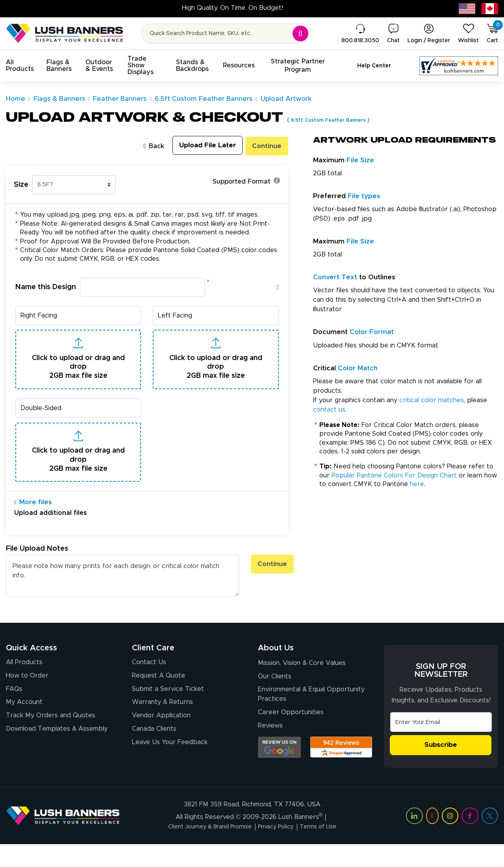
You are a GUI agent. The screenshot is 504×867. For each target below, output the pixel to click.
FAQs (14, 713)
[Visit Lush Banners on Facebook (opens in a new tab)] (470, 839)
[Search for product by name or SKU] (226, 33)
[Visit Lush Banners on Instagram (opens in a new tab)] (450, 839)
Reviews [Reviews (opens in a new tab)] (270, 751)
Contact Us (149, 685)
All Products (24, 685)
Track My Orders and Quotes (51, 740)
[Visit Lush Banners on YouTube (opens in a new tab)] (432, 839)
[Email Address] (441, 745)
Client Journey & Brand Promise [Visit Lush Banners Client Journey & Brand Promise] (205, 850)
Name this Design (46, 286)
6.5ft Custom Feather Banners (336, 120)
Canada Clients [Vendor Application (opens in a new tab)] (154, 754)
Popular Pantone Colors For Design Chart (394, 475)
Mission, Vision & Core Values (302, 686)
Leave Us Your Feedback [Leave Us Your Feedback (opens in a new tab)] (170, 768)
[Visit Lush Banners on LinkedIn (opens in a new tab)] (414, 839)
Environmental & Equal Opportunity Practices (311, 718)
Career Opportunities (291, 737)
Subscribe (441, 768)
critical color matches (432, 400)
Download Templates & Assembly (57, 754)
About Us (276, 670)
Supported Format (246, 182)
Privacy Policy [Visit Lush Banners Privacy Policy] (279, 850)
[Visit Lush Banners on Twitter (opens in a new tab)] (490, 839)
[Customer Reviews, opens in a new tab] (459, 66)
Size (21, 184)
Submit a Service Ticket (168, 713)
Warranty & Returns (162, 726)
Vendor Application (161, 740)
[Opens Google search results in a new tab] (279, 772)
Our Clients (275, 700)
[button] (20, 66)
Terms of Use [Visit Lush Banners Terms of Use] (327, 850)
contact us (329, 410)
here (417, 484)
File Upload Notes (37, 571)
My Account (24, 726)
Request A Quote (158, 699)
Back (140, 146)
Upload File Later (199, 146)
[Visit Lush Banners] (63, 839)
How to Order (27, 699)
